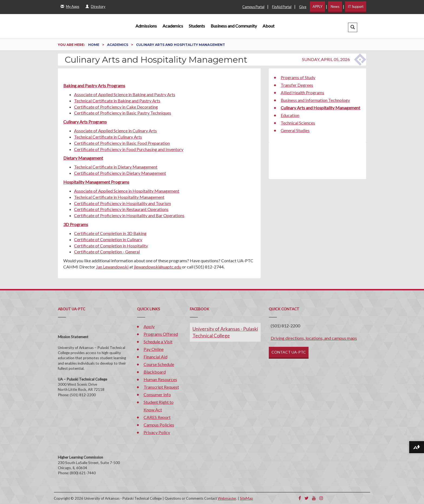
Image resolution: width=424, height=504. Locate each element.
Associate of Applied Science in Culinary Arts (115, 131)
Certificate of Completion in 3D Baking (110, 233)
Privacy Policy (157, 432)
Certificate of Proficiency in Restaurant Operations (121, 209)
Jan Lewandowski (112, 267)
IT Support (356, 6)
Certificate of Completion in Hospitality (111, 246)
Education (290, 115)
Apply (149, 326)
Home (94, 45)
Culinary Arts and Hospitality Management (320, 108)
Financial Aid (155, 357)
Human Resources (160, 379)
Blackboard (155, 372)
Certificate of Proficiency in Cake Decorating (116, 107)
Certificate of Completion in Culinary (108, 239)
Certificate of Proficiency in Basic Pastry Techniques (123, 113)
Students (197, 26)
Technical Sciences (298, 123)
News (335, 6)
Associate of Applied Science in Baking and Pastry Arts (125, 94)
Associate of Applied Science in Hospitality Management (127, 191)
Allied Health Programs (302, 93)
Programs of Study (298, 77)
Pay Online (154, 349)
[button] (353, 27)
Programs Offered (161, 334)
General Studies (295, 130)
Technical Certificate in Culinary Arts (108, 137)
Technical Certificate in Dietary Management (116, 167)
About (269, 26)
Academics (173, 26)
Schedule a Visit (158, 342)
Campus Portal (253, 7)
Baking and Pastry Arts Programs (94, 85)
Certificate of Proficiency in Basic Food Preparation (122, 143)
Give (303, 7)
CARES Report (157, 417)
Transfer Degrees (297, 85)
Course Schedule (159, 364)
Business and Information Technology (315, 100)
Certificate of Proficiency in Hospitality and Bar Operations (129, 215)
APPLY (317, 6)
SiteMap (246, 498)
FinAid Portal (282, 7)
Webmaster (227, 498)
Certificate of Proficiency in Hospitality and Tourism (122, 203)
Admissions (146, 26)
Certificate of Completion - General (107, 252)
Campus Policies (159, 425)
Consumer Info (157, 394)
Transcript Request (161, 387)
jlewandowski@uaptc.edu (158, 267)
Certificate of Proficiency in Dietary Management (120, 173)
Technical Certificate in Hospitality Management (119, 197)
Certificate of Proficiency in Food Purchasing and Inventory (129, 149)
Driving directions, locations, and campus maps (314, 338)
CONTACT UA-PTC (289, 352)
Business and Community (234, 26)
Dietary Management (83, 158)
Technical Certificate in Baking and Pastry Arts (117, 101)
